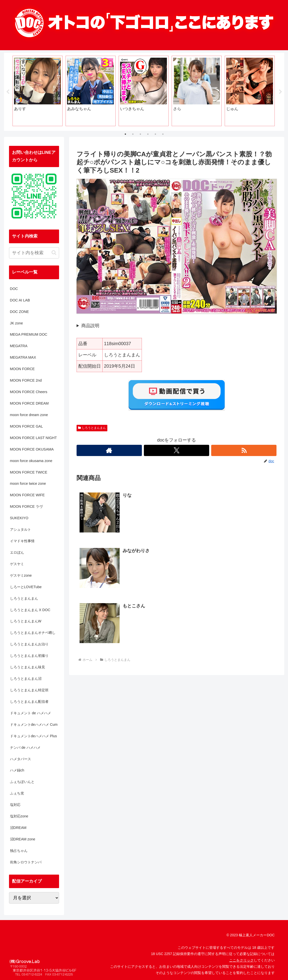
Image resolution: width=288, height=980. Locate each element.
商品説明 (90, 326)
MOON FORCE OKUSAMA (32, 449)
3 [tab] (140, 134)
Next (280, 92)
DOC (14, 289)
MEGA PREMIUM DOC (29, 335)
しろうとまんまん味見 (28, 667)
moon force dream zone (29, 415)
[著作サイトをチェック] (109, 450)
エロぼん (17, 552)
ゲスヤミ (17, 564)
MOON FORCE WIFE (27, 495)
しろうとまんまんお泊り (29, 644)
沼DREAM (18, 828)
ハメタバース (21, 759)
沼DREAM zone (23, 839)
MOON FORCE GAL (27, 426)
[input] (34, 253)
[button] (54, 253)
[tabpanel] (38, 91)
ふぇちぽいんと (22, 782)
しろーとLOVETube (26, 587)
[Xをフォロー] (177, 450)
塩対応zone (19, 816)
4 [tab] (148, 134)
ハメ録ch (17, 770)
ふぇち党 (17, 793)
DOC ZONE (20, 312)
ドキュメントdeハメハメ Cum (34, 725)
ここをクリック (241, 960)
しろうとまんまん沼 (26, 679)
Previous (8, 92)
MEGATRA (19, 346)
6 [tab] (163, 134)
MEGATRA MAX (23, 357)
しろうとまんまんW (26, 621)
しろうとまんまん (92, 428)
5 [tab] (155, 134)
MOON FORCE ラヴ (26, 506)
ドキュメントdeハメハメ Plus (34, 736)
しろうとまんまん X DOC (30, 610)
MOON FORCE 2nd (26, 380)
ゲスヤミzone (21, 575)
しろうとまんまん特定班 (29, 690)
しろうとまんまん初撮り (29, 656)
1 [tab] (125, 134)
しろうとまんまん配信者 (29, 702)
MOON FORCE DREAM (29, 403)
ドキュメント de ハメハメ (31, 713)
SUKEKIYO (19, 518)
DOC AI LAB (20, 300)
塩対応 (15, 805)
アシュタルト (21, 529)
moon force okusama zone (31, 461)
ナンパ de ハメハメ (25, 747)
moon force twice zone (28, 484)
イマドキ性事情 (22, 541)
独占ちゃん (19, 851)
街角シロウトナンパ (26, 862)
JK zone (17, 323)
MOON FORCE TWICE (29, 472)
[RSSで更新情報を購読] (244, 450)
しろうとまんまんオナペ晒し (33, 633)
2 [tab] (133, 134)
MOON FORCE (22, 369)
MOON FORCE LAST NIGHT (34, 438)
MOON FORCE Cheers (29, 392)
